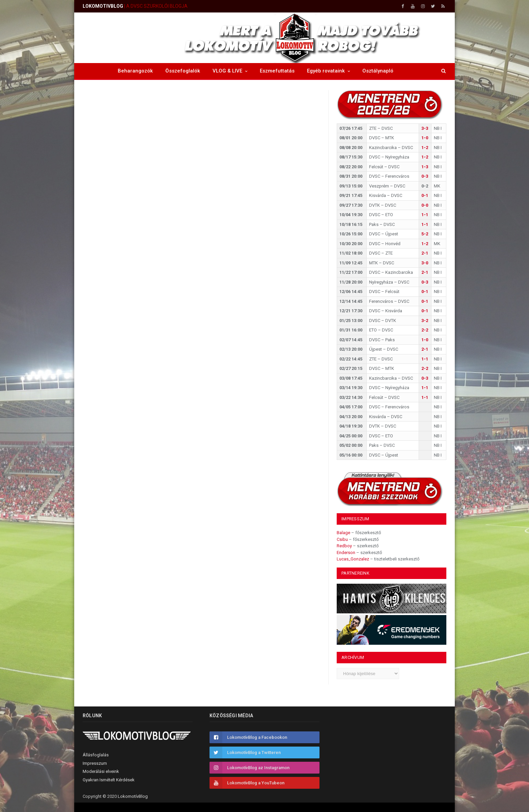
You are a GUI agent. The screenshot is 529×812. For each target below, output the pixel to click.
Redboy (344, 546)
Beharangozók (135, 71)
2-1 (425, 253)
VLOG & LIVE (227, 71)
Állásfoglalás (96, 755)
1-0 (425, 138)
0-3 (425, 176)
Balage (343, 533)
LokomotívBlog (133, 796)
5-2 (425, 234)
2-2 (425, 330)
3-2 (425, 321)
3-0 (425, 263)
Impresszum (95, 763)
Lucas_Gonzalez (353, 559)
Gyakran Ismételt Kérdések (109, 780)
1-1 (425, 215)
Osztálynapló (378, 71)
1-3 (425, 167)
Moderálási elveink (101, 771)
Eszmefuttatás (277, 71)
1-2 (425, 148)
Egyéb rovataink (326, 71)
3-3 (425, 128)
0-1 (425, 195)
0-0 (425, 205)
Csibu (342, 539)
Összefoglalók (183, 71)
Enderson (346, 553)
